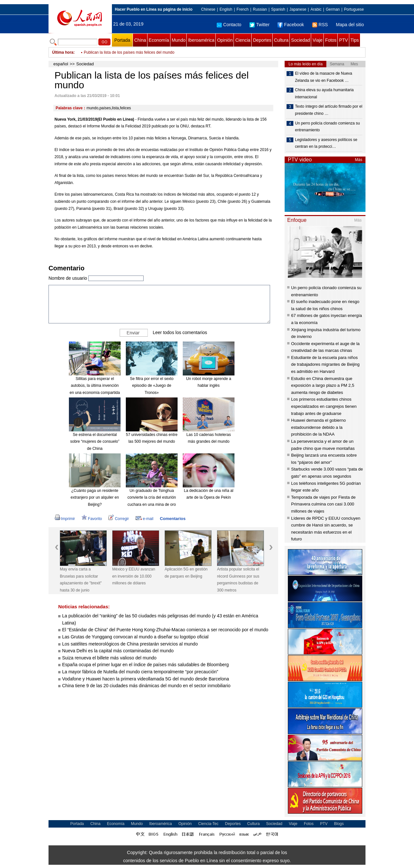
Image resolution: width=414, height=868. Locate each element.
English (226, 9)
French (242, 9)
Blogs (339, 824)
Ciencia (243, 40)
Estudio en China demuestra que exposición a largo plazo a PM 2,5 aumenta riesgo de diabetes (323, 385)
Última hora (63, 52)
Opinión (225, 40)
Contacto (229, 25)
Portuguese (354, 9)
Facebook (291, 25)
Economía (159, 40)
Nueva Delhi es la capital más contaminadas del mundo (118, 651)
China (140, 40)
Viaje (317, 40)
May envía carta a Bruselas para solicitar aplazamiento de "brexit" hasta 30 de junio (81, 580)
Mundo (179, 40)
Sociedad (300, 40)
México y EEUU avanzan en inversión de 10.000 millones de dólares (134, 576)
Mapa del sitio (350, 25)
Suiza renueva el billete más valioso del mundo (109, 658)
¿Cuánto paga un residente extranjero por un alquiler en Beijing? (95, 498)
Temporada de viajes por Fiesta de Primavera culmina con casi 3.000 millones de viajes (323, 504)
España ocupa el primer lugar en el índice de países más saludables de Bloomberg (145, 665)
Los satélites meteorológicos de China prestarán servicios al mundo (130, 644)
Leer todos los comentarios (180, 332)
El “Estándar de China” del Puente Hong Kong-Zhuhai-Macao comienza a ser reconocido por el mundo (165, 630)
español (61, 64)
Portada (122, 40)
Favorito (92, 519)
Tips (355, 40)
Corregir (119, 519)
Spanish (278, 9)
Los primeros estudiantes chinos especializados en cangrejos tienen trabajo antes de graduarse (324, 406)
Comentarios (173, 519)
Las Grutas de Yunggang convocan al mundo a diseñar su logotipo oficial (135, 637)
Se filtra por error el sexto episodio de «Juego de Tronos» (152, 386)
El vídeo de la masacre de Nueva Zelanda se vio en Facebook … (324, 77)
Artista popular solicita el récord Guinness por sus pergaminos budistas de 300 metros (238, 580)
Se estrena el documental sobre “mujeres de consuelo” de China (95, 442)
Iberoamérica (201, 40)
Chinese (208, 9)
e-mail (145, 519)
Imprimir (65, 519)
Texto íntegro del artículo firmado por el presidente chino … (329, 110)
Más (359, 160)
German (333, 9)
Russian (260, 9)
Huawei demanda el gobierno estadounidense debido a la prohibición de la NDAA (318, 427)
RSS (320, 25)
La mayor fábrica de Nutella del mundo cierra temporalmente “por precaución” (140, 672)
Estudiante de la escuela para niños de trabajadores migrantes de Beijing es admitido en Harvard (325, 364)
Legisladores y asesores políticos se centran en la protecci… (326, 143)
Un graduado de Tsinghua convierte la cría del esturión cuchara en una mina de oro (152, 498)
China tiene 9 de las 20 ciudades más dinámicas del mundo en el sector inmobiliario (146, 686)
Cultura (281, 40)
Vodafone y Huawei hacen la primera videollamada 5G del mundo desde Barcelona (146, 679)
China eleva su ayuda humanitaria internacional (324, 93)
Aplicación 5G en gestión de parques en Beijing (186, 573)
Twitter (259, 25)
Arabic (316, 9)
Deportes (262, 40)
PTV (343, 40)
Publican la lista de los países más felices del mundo (129, 52)
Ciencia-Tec (208, 824)
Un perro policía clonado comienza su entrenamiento (327, 127)
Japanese (298, 9)
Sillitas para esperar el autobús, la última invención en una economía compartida (95, 386)
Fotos (331, 40)
